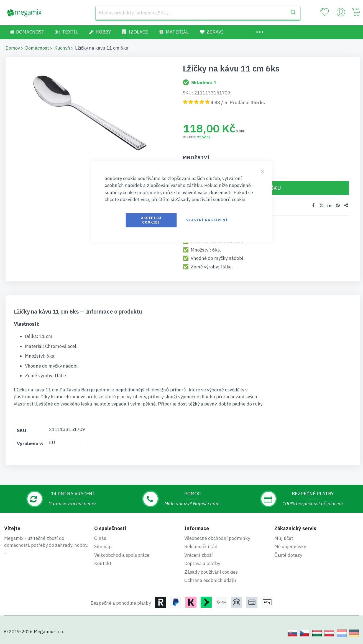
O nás (100, 538)
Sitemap (103, 546)
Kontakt (103, 563)
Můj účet (284, 538)
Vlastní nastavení (207, 220)
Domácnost (37, 48)
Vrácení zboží (199, 555)
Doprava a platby (202, 563)
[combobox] (198, 13)
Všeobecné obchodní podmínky (217, 538)
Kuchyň (62, 48)
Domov (13, 48)
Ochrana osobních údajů (210, 580)
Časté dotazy (288, 555)
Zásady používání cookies (211, 572)
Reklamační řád (201, 546)
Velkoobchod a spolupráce (122, 555)
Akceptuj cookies (151, 220)
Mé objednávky (290, 546)
